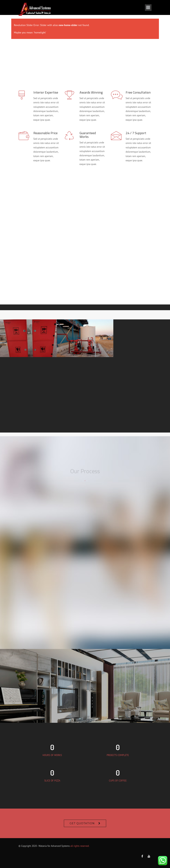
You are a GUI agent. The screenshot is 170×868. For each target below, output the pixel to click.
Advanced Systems (60, 846)
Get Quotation (82, 823)
